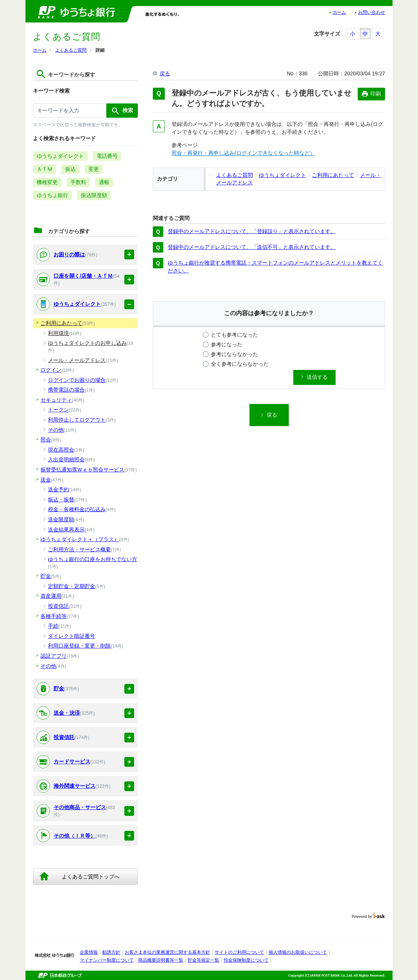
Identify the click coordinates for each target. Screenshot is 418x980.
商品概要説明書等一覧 (161, 960)
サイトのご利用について (239, 952)
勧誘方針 (111, 952)
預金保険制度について (246, 960)
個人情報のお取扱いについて (298, 952)
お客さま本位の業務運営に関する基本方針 (167, 952)
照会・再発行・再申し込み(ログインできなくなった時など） (243, 153)
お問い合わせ (372, 12)
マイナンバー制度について (107, 960)
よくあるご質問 (71, 50)
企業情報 (89, 952)
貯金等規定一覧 (203, 960)
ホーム (339, 12)
